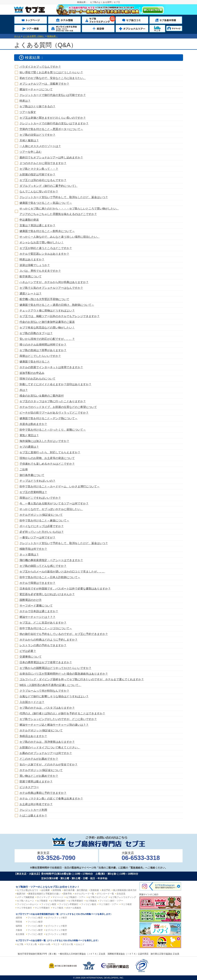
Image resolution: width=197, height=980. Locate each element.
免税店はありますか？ (33, 736)
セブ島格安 (42, 901)
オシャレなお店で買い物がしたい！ (42, 242)
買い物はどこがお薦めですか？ (39, 776)
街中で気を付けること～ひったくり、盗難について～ (53, 430)
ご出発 (24, 469)
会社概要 (45, 890)
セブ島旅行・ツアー (76, 897)
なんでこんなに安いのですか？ (39, 192)
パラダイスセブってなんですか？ (40, 67)
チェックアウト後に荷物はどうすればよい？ (47, 311)
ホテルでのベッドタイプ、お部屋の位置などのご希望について (58, 407)
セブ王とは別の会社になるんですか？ (43, 180)
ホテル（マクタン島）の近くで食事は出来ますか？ (51, 799)
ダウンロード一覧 (105, 894)
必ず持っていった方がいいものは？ (42, 532)
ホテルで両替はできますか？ (37, 583)
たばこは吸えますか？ (33, 816)
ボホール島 (45, 944)
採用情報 (57, 890)
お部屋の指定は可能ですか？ (37, 175)
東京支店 (56, 856)
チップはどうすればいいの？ (37, 481)
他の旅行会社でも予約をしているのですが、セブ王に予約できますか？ (64, 634)
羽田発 (19, 922)
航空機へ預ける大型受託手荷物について (44, 299)
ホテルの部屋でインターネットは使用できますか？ (51, 367)
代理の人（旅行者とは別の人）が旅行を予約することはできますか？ (62, 713)
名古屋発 (20, 934)
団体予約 (68, 894)
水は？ (24, 390)
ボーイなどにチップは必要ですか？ (42, 526)
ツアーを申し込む (31, 152)
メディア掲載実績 (25, 897)
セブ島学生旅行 (58, 901)
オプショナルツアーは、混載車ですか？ (44, 84)
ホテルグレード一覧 (84, 894)
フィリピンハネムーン (28, 904)
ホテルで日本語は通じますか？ (39, 611)
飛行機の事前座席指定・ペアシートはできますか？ (51, 560)
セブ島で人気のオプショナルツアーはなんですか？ (51, 288)
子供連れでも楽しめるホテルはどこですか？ (47, 464)
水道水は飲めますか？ (33, 424)
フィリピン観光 (89, 904)
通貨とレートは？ (31, 294)
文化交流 (121, 894)
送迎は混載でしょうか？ (35, 265)
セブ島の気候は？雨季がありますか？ (43, 350)
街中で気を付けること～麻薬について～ (44, 521)
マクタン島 (31, 944)
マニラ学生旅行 (24, 908)
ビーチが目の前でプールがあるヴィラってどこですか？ (54, 413)
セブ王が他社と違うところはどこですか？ (46, 248)
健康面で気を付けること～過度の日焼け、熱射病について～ (57, 305)
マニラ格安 (126, 904)
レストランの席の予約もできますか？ (43, 645)
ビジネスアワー (29, 787)
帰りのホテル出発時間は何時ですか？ (43, 345)
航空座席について (31, 277)
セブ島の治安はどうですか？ (37, 135)
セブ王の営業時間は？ (33, 492)
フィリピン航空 (35, 918)
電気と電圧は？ (29, 435)
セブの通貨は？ (29, 447)
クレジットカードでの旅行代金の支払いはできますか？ (54, 123)
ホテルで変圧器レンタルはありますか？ (44, 254)
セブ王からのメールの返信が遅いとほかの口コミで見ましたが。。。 (62, 572)
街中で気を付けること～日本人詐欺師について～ (50, 577)
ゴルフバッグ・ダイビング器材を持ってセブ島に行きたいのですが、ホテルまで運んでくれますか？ (82, 679)
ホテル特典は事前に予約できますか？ (43, 793)
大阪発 (19, 930)
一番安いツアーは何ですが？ (37, 538)
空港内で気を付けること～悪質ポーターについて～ (51, 129)
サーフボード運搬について (36, 606)
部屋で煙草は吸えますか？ (36, 782)
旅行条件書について (32, 475)
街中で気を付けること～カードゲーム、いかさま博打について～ (60, 486)
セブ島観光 (91, 901)
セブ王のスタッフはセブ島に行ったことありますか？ (53, 401)
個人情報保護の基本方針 (125, 890)
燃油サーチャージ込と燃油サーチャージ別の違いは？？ (54, 725)
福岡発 (19, 926)
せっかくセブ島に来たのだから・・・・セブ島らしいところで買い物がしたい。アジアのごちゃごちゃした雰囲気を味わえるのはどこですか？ (69, 211)
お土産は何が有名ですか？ (36, 804)
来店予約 (106, 890)
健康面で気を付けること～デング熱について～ (49, 418)
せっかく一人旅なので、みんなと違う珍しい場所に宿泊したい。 (60, 237)
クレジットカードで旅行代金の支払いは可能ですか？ (53, 95)
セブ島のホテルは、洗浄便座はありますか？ (47, 742)
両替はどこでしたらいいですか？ (40, 356)
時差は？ (25, 101)
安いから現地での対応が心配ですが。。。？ (47, 339)
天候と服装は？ (29, 140)
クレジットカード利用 (33, 810)
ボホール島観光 (74, 908)
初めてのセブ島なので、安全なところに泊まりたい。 (53, 78)
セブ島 (20, 944)
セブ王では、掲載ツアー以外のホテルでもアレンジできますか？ (60, 316)
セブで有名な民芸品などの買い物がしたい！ (47, 328)
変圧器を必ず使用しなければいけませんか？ (47, 594)
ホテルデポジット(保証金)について (41, 515)
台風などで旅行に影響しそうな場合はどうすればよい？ (54, 696)
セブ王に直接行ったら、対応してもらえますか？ (50, 452)
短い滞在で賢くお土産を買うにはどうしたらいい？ (51, 72)
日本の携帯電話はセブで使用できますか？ (46, 662)
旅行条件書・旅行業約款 (76, 890)
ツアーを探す (28, 112)
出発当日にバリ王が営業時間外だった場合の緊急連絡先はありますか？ (64, 674)
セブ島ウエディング (98, 897)
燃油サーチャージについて (36, 89)
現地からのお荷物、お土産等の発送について (47, 458)
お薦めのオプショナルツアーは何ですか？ (46, 753)
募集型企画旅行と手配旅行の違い (44, 894)
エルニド (80, 944)
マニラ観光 (58, 908)
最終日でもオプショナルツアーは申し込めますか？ (51, 158)
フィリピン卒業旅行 (69, 904)
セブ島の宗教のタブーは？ (36, 333)
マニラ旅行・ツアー (109, 904)
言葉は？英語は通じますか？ (37, 225)
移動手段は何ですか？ (33, 549)
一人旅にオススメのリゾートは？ (40, 146)
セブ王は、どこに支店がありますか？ (43, 623)
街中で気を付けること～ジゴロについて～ (46, 628)
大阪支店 (141, 856)
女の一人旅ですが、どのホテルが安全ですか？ (49, 765)
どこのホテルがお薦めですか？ (39, 759)
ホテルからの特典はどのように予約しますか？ (49, 640)
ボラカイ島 (68, 944)
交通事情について (31, 657)
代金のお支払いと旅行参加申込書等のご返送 (47, 322)
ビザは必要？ (28, 651)
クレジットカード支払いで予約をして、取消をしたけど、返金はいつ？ (64, 197)
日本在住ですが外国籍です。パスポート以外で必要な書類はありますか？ (65, 589)
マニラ (56, 944)
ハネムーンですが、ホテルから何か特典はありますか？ (54, 282)
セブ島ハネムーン (25, 901)
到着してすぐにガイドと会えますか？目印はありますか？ (55, 384)
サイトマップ (43, 897)
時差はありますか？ (32, 259)
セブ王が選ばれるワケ (28, 890)
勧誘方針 (21, 894)
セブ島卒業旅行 (76, 901)
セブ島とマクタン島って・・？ (39, 169)
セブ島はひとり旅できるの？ (37, 106)
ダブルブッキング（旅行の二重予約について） (49, 186)
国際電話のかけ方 (31, 600)
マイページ (58, 897)
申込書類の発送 (29, 220)
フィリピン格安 (49, 904)
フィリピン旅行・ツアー (111, 901)
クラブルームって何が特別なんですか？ (44, 691)
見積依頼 (95, 890)
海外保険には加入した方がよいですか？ (44, 441)
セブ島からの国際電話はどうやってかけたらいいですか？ (55, 668)
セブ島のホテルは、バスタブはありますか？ (47, 708)
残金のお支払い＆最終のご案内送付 (42, 396)
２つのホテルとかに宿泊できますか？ (43, 163)
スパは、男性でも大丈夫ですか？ (40, 271)
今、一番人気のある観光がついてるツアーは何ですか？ (54, 503)
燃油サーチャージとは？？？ (37, 617)
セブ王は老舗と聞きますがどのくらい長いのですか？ (53, 118)
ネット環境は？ (29, 555)
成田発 (19, 918)
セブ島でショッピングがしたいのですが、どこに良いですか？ (58, 719)
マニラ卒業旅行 (42, 908)
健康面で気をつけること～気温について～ (46, 203)
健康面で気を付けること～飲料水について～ (47, 231)
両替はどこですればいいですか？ (40, 498)
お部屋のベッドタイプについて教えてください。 (50, 747)
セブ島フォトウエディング (123, 897)
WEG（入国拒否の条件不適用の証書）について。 (50, 685)
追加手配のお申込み (32, 373)
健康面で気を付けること (35, 362)
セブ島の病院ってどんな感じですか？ (43, 566)
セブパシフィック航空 (56, 918)
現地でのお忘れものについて (37, 379)
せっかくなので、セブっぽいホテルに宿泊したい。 (51, 509)
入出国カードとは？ (32, 702)
